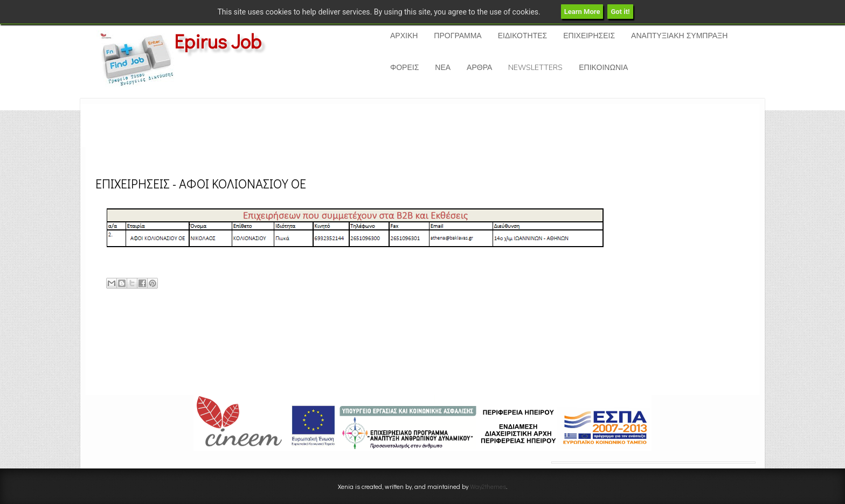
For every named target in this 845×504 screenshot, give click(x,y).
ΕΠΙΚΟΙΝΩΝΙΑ (603, 68)
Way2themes (488, 486)
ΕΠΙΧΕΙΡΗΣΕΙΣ (589, 36)
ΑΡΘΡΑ (479, 68)
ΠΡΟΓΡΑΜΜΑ (458, 36)
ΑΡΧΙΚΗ (404, 36)
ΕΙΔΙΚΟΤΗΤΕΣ (522, 36)
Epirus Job (218, 41)
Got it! (620, 12)
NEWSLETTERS (535, 68)
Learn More (582, 12)
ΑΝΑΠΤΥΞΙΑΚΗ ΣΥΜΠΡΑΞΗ (679, 36)
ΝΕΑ (443, 68)
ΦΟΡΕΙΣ (404, 68)
